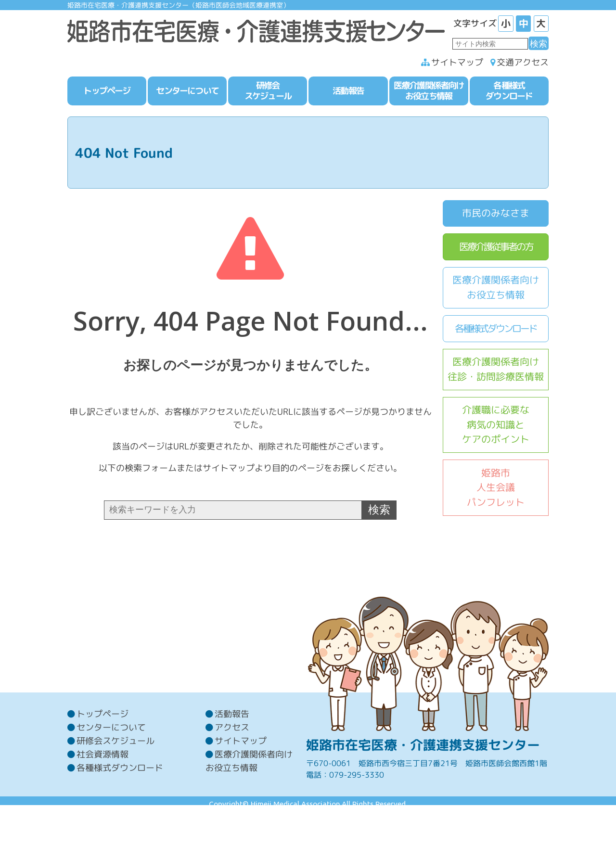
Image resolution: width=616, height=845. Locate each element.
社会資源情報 (103, 788)
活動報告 (232, 748)
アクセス (232, 761)
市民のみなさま (496, 215)
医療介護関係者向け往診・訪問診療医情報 (496, 371)
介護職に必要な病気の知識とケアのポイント (496, 426)
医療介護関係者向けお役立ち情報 (496, 289)
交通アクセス (523, 64)
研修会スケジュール (115, 775)
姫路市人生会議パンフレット (496, 489)
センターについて (111, 761)
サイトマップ (457, 64)
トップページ (103, 748)
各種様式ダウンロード (496, 330)
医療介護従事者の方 (496, 248)
